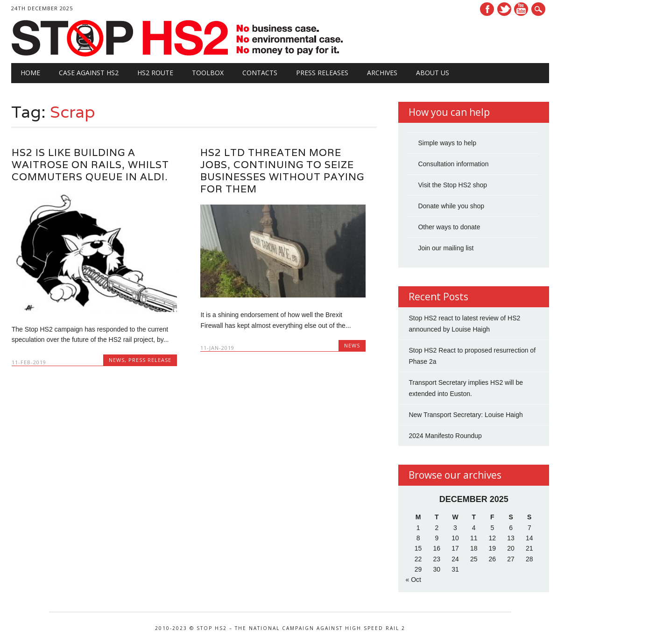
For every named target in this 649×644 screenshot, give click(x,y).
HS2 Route (155, 73)
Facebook (487, 9)
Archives (382, 73)
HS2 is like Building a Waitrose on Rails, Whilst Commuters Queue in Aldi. (90, 165)
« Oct (413, 580)
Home (30, 73)
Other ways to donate (449, 227)
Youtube (521, 9)
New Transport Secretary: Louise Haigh (466, 415)
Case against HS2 (89, 73)
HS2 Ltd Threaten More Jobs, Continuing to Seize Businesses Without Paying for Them (282, 171)
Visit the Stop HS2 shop (452, 185)
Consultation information (453, 164)
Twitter (504, 9)
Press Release (150, 360)
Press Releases (322, 73)
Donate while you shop (451, 206)
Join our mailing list (446, 248)
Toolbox (208, 73)
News (117, 360)
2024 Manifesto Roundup (445, 436)
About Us (433, 73)
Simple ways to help (447, 143)
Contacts (260, 73)
